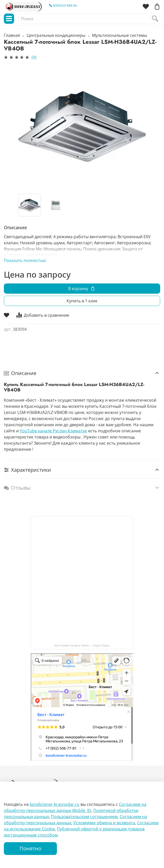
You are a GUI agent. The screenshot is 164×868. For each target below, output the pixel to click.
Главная (12, 35)
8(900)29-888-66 (63, 6)
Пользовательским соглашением (84, 817)
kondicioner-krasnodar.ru (55, 804)
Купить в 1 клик (82, 301)
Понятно (30, 848)
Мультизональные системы (120, 35)
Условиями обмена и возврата (104, 823)
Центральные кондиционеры (56, 35)
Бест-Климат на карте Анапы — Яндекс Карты (82, 646)
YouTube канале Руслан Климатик (53, 431)
